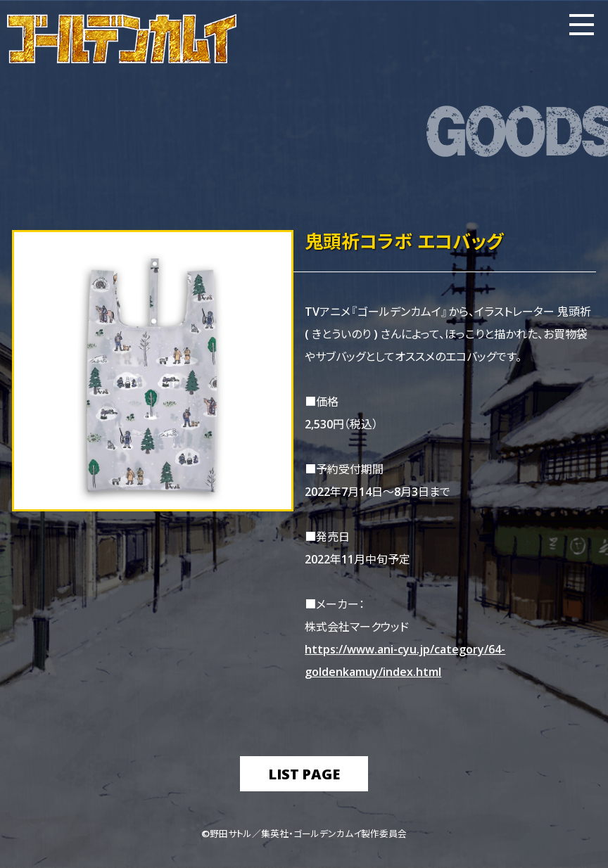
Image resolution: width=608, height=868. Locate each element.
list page (304, 773)
